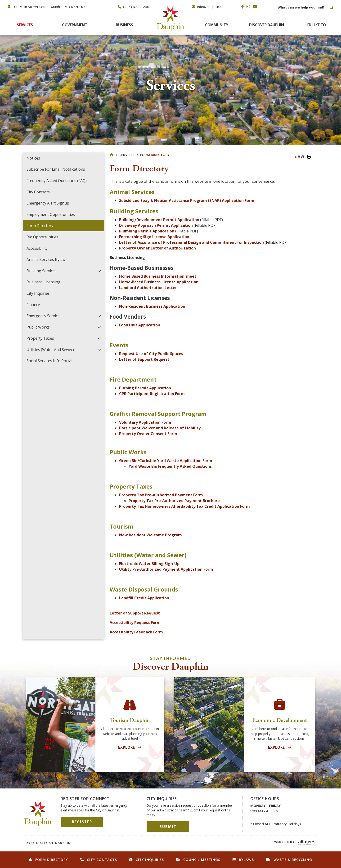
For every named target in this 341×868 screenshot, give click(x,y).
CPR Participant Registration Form (152, 394)
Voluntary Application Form (145, 422)
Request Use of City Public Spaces (151, 354)
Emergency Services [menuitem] (44, 316)
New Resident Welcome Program (150, 535)
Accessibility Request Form (135, 623)
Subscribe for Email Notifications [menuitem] (56, 169)
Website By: (285, 842)
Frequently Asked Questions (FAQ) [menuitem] (57, 181)
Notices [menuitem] (33, 158)
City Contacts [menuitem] (38, 192)
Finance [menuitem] (33, 305)
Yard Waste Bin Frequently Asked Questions (170, 466)
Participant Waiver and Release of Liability (160, 428)
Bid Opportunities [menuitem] (42, 237)
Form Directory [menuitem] (40, 226)
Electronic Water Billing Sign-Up (149, 564)
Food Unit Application (140, 325)
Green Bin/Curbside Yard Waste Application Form (166, 461)
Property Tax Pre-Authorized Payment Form (161, 495)
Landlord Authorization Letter (148, 288)
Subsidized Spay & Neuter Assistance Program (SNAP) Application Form (187, 200)
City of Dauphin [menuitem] (171, 19)
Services (127, 155)
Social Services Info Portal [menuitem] (49, 361)
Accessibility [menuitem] (37, 248)
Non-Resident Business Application (152, 306)
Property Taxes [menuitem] (40, 338)
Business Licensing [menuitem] (43, 282)
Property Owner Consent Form (148, 434)
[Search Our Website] (305, 7)
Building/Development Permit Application (159, 220)
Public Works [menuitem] (38, 327)
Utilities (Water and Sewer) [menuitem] (50, 350)
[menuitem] (25, 25)
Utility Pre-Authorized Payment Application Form (166, 569)
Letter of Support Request (144, 359)
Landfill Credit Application (144, 598)
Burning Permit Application (145, 388)
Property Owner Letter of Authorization (157, 248)
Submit (168, 827)
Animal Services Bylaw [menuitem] (46, 259)
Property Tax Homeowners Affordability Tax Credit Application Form (184, 506)
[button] (99, 271)
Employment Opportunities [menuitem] (51, 214)
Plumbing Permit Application (147, 231)
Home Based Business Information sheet (158, 276)
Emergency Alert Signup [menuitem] (48, 203)
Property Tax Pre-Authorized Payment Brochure (174, 501)
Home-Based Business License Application (159, 282)
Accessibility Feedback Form (136, 632)
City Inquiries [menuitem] (38, 293)
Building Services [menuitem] (42, 271)
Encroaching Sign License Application (154, 237)
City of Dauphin (38, 814)
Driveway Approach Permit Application (156, 225)
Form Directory (155, 155)
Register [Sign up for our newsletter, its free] (82, 822)
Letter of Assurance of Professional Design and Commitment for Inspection (191, 242)
